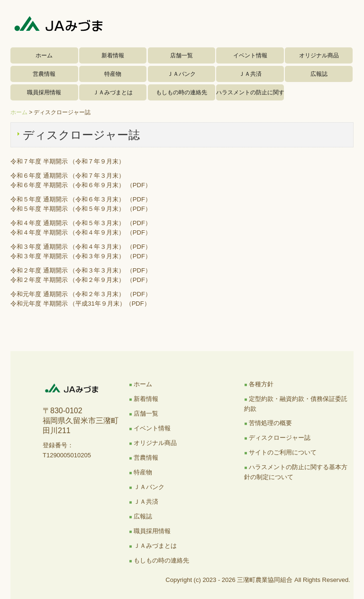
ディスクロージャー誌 (280, 438)
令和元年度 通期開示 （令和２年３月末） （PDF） (81, 294)
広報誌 (319, 74)
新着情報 (113, 55)
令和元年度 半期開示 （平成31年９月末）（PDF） (80, 304)
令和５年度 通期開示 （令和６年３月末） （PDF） (81, 199)
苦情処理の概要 (270, 423)
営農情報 (44, 74)
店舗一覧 (182, 55)
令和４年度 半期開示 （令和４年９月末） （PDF (78, 232)
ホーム (44, 55)
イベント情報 (250, 55)
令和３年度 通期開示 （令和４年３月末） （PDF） (81, 247)
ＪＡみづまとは (113, 92)
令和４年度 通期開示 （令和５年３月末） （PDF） (81, 223)
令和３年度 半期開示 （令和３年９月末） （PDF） (81, 256)
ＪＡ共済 (250, 74)
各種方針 (261, 384)
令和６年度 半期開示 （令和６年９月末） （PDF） (81, 185)
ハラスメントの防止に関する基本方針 (250, 92)
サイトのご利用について (283, 452)
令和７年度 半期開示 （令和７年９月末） (68, 161)
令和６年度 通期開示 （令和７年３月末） (68, 176)
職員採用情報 (44, 92)
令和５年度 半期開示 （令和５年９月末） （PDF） (81, 209)
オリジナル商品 (319, 55)
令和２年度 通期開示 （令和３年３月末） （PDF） (81, 270)
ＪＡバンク (182, 74)
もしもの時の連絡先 (182, 92)
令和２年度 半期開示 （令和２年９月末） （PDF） (81, 280)
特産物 (113, 74)
